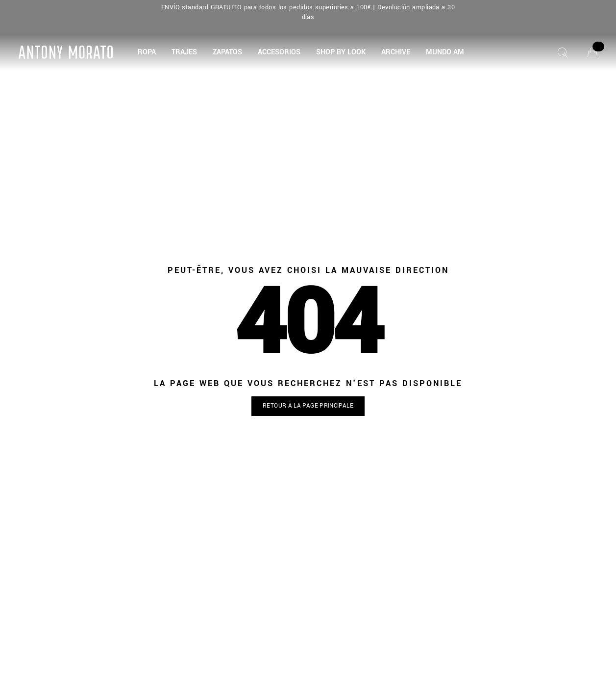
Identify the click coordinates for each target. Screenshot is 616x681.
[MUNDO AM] (445, 52)
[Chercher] (563, 52)
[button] (147, 52)
